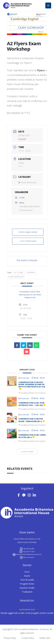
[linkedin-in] (35, 495)
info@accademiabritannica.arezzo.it (29, 554)
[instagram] (30, 495)
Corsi (27, 572)
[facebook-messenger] (24, 495)
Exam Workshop (27, 182)
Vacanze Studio (27, 588)
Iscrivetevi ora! (27, 609)
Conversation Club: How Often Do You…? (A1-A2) (31, 404)
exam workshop (16, 277)
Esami (27, 576)
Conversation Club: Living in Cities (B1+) (32, 436)
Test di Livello (27, 580)
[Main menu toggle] (48, 5)
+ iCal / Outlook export (28, 241)
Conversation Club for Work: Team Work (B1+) (31, 420)
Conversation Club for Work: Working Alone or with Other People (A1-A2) (30, 295)
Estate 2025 (45, 638)
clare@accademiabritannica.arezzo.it (30, 208)
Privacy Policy (10, 638)
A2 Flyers (19, 272)
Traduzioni (27, 592)
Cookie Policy (28, 638)
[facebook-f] (19, 495)
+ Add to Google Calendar (28, 232)
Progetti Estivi (27, 584)
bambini (31, 272)
